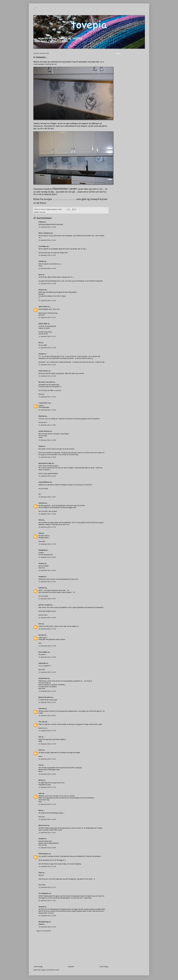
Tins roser (42, 722)
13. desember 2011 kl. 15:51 (47, 425)
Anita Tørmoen (43, 371)
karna (40, 275)
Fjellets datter (43, 324)
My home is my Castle (46, 382)
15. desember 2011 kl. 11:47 (47, 887)
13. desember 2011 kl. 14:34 (47, 376)
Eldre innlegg (104, 967)
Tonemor (41, 563)
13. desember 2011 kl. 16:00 (47, 440)
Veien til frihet (43, 307)
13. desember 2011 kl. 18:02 (47, 557)
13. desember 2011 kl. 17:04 (47, 527)
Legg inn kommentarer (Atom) (50, 970)
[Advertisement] (71, 949)
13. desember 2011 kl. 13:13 (47, 240)
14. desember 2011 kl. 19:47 (47, 833)
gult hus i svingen (44, 605)
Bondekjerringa (43, 922)
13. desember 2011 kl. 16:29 (47, 457)
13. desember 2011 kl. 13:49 (47, 284)
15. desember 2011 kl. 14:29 (47, 916)
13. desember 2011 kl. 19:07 (47, 582)
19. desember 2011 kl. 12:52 (47, 927)
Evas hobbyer (43, 652)
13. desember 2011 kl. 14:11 (47, 336)
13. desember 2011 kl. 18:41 (47, 570)
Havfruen (41, 290)
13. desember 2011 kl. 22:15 (47, 691)
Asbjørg (41, 222)
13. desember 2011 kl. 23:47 (47, 702)
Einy (40, 810)
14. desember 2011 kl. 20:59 (47, 848)
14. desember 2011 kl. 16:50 (47, 774)
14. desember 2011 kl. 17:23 (47, 787)
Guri (40, 737)
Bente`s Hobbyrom (45, 233)
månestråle (42, 663)
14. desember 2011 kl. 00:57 (47, 716)
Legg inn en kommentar (43, 931)
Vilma (40, 873)
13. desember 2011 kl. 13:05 (47, 227)
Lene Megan (42, 246)
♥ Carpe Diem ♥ (43, 403)
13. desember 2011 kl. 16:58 (47, 514)
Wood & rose (43, 825)
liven (40, 624)
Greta (40, 520)
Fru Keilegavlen (44, 893)
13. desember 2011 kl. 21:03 (47, 629)
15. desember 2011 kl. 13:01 (47, 901)
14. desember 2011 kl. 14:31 (47, 759)
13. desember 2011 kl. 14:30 (47, 348)
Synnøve (41, 635)
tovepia (36, 8)
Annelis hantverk (44, 431)
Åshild (41, 446)
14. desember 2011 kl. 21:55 (47, 867)
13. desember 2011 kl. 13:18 (47, 255)
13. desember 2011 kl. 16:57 (47, 497)
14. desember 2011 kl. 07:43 (47, 731)
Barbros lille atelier (45, 697)
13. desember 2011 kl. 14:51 (47, 397)
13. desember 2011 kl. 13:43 (47, 268)
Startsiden (71, 967)
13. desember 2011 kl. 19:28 (47, 618)
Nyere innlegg (38, 967)
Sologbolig (42, 550)
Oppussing (42, 212)
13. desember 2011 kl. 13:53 (47, 301)
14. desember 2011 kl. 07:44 (47, 744)
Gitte (40, 533)
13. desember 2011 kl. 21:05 (47, 646)
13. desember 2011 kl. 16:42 (47, 476)
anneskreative (43, 678)
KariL (40, 750)
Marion (41, 780)
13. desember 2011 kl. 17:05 (47, 544)
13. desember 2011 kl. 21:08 (47, 657)
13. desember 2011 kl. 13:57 (47, 318)
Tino (40, 765)
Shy (40, 343)
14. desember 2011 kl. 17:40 (47, 804)
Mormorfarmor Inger (45, 463)
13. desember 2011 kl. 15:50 (47, 410)
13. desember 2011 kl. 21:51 (47, 672)
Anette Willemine (44, 482)
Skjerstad (42, 416)
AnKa (40, 793)
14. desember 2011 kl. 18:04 (47, 819)
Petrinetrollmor (43, 854)
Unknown (42, 503)
